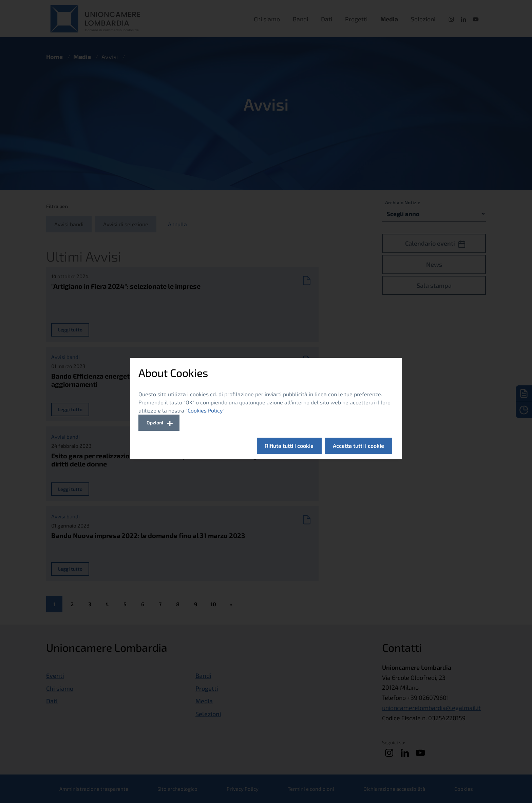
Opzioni (155, 423)
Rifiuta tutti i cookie (289, 446)
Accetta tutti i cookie (358, 446)
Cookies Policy (205, 410)
